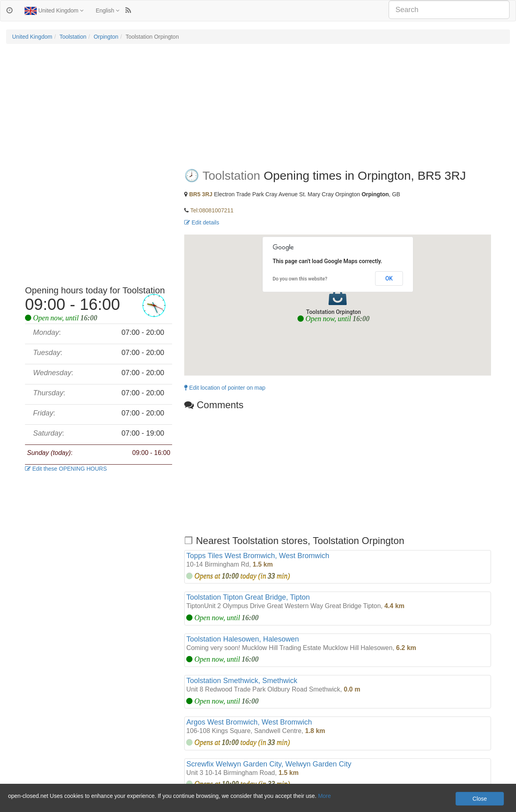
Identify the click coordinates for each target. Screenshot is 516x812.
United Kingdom (54, 11)
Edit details (202, 222)
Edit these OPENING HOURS (66, 469)
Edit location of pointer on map (225, 388)
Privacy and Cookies (32, 804)
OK (389, 278)
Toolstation (73, 37)
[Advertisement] (258, 108)
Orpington (106, 37)
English (107, 10)
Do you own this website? (300, 279)
